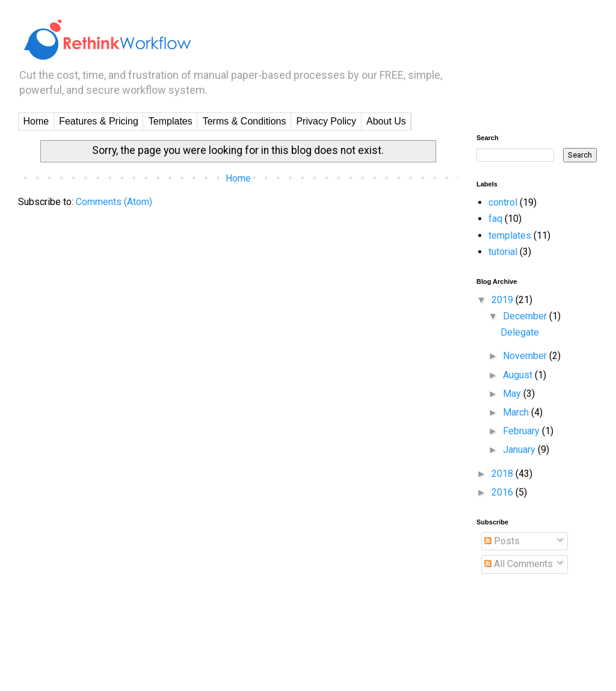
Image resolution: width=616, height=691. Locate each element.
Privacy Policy (326, 121)
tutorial (503, 252)
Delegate (520, 332)
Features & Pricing (99, 121)
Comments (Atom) (114, 202)
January (520, 450)
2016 (504, 492)
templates (510, 235)
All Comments (519, 564)
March (517, 412)
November (526, 356)
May (513, 394)
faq (495, 219)
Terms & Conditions (245, 121)
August (519, 375)
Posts (502, 541)
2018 (504, 474)
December (526, 316)
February (522, 431)
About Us (386, 121)
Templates (171, 121)
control (503, 202)
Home (36, 121)
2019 (504, 300)
